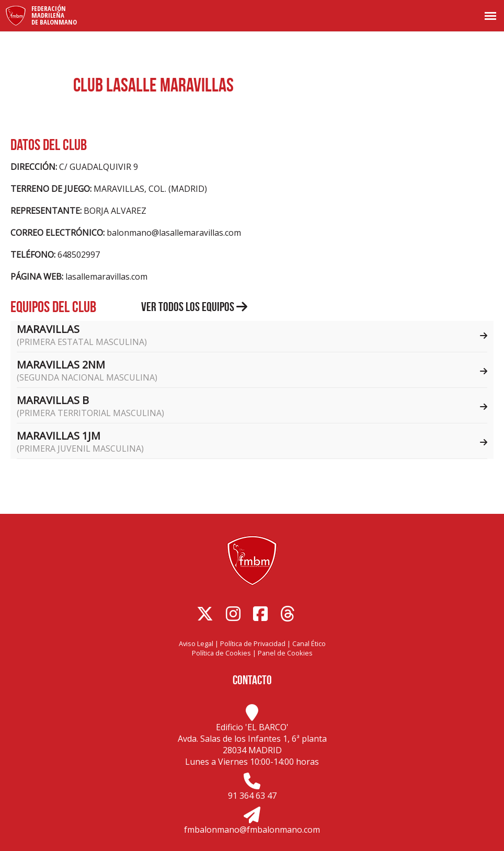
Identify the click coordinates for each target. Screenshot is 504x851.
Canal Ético (309, 643)
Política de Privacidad (253, 643)
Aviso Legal (196, 643)
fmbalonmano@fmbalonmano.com (252, 830)
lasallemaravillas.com (106, 277)
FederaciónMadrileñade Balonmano (54, 15)
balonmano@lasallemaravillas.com (174, 233)
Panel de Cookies (285, 653)
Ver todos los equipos (194, 307)
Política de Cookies (221, 653)
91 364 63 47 (252, 796)
